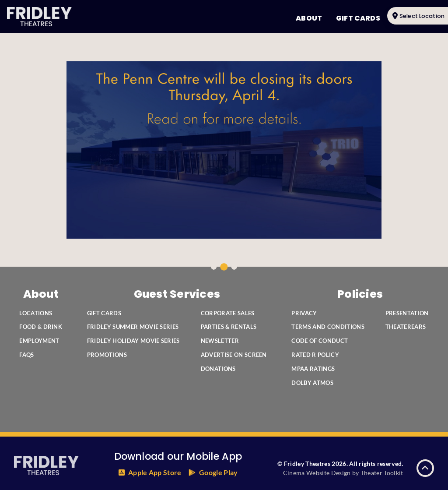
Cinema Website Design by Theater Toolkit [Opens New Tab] (343, 473)
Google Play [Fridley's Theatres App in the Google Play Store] (219, 472)
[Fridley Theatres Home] (39, 17)
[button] (425, 468)
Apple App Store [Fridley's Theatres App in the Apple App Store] (155, 472)
